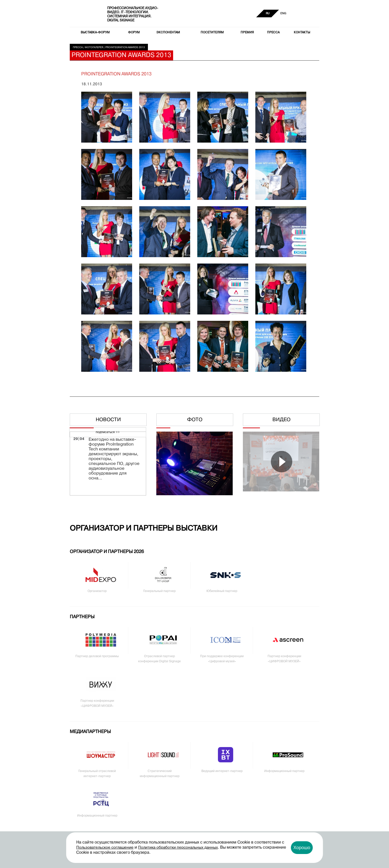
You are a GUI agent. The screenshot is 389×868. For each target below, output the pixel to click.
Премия (247, 33)
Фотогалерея (94, 47)
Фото (195, 420)
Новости (108, 420)
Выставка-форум (95, 33)
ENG (283, 13)
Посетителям (212, 33)
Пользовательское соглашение (105, 848)
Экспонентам (168, 33)
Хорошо (302, 848)
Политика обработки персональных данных (178, 848)
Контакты (302, 33)
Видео (281, 420)
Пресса (273, 33)
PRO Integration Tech (85, 14)
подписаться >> (108, 432)
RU (268, 13)
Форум (134, 33)
